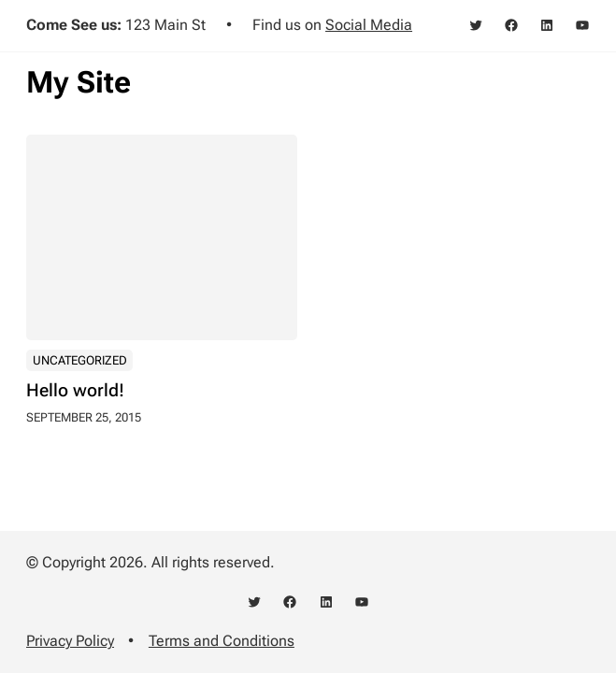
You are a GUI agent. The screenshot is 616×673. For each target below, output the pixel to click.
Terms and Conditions (222, 641)
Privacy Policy (70, 641)
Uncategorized (80, 360)
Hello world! (75, 391)
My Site (79, 82)
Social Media (369, 25)
